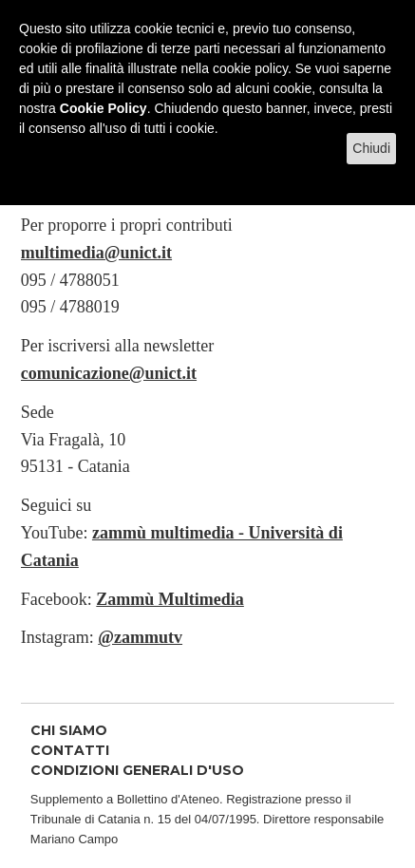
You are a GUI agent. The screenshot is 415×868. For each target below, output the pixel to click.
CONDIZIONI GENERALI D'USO (137, 770)
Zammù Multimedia (170, 599)
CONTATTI (70, 750)
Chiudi (371, 148)
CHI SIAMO (69, 730)
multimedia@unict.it (96, 253)
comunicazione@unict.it (109, 373)
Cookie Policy (104, 108)
